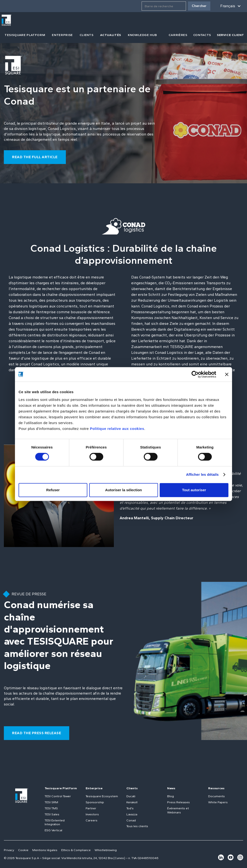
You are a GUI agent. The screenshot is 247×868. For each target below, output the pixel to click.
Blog (171, 796)
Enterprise (62, 35)
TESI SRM (51, 802)
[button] (230, 6)
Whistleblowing (106, 850)
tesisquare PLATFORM (25, 35)
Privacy (9, 850)
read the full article (35, 157)
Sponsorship (95, 802)
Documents (216, 796)
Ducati (131, 796)
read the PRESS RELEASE (37, 733)
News (171, 788)
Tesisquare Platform (61, 788)
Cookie (23, 850)
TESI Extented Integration (55, 822)
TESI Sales (52, 814)
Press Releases (178, 802)
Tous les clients (137, 826)
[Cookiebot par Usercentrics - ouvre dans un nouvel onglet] (195, 374)
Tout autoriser (194, 490)
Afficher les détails (202, 474)
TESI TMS (51, 808)
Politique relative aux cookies (117, 429)
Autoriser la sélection (124, 490)
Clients (132, 788)
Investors (92, 814)
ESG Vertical (53, 830)
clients (87, 35)
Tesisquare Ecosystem (102, 796)
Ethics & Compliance (76, 850)
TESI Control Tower (58, 796)
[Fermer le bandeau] (227, 374)
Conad (131, 820)
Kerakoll (132, 802)
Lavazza (132, 814)
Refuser (53, 490)
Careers (92, 820)
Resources (216, 788)
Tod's (130, 808)
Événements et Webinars (178, 810)
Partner (91, 808)
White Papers (218, 802)
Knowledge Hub (142, 35)
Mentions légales (45, 850)
